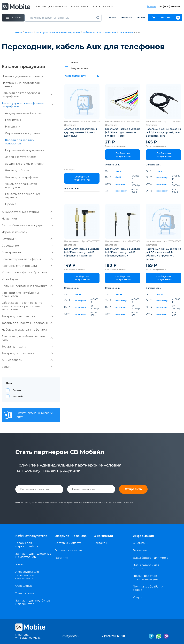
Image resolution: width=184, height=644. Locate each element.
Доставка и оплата (58, 7)
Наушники (13, 127)
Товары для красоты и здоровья (27, 323)
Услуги (27, 367)
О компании (40, 7)
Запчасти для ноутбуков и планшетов (27, 294)
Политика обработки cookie (148, 588)
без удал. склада (80, 68)
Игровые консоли (15, 232)
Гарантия (96, 7)
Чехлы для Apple (17, 170)
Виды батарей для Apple (151, 558)
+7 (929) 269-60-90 (113, 636)
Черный (18, 396)
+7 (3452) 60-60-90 (170, 7)
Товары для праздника (27, 353)
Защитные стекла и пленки (25, 164)
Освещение (27, 246)
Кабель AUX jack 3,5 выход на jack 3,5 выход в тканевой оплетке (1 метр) (123, 132)
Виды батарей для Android (146, 567)
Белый (17, 390)
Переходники (126, 32)
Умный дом (27, 279)
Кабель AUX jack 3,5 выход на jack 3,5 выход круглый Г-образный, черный (123, 252)
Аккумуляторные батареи (24, 113)
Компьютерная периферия (27, 259)
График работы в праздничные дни (146, 577)
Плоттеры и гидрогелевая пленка (21, 85)
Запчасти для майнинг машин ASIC (27, 338)
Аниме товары (27, 360)
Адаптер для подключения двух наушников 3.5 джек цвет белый (80, 132)
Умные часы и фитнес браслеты (27, 272)
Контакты (108, 7)
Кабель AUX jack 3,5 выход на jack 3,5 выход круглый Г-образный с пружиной (82, 252)
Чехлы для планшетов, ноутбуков (21, 185)
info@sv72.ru (71, 636)
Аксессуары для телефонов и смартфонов (58, 32)
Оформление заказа (71, 536)
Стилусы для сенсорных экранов (22, 196)
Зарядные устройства (21, 157)
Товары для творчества (27, 316)
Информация (143, 536)
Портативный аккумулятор (24, 150)
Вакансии (140, 550)
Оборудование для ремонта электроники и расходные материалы (27, 306)
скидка (75, 62)
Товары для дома (27, 347)
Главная (18, 32)
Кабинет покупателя (31, 536)
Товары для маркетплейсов (27, 545)
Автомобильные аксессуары (27, 225)
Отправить (133, 489)
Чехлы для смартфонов (22, 177)
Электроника (27, 252)
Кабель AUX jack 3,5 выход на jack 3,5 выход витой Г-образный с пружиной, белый (163, 254)
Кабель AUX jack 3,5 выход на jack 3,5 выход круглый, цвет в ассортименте (163, 132)
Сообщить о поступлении (82, 178)
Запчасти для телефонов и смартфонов (27, 95)
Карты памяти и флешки (27, 266)
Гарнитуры (13, 120)
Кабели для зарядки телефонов (99, 32)
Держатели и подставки (23, 133)
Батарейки (27, 239)
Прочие (11, 204)
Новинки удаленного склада (22, 76)
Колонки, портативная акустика (27, 286)
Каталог (29, 32)
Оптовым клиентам (79, 7)
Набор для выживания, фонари (24, 330)
